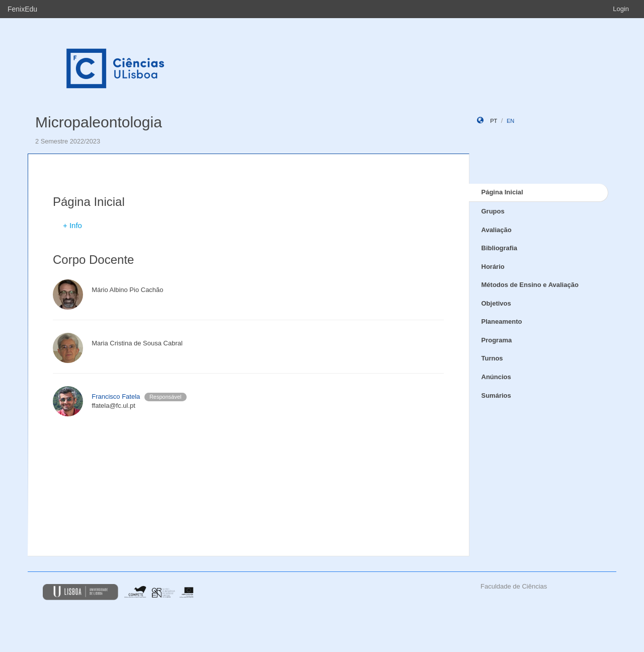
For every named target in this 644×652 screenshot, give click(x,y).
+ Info (72, 225)
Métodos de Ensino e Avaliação (530, 285)
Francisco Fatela (116, 396)
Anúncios (496, 377)
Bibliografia (500, 248)
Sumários (496, 395)
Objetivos (496, 303)
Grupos (493, 211)
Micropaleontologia (99, 122)
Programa (497, 340)
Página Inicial (502, 192)
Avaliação (497, 230)
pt (494, 121)
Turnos (492, 358)
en (510, 121)
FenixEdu (22, 9)
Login (621, 9)
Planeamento (502, 321)
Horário (493, 267)
